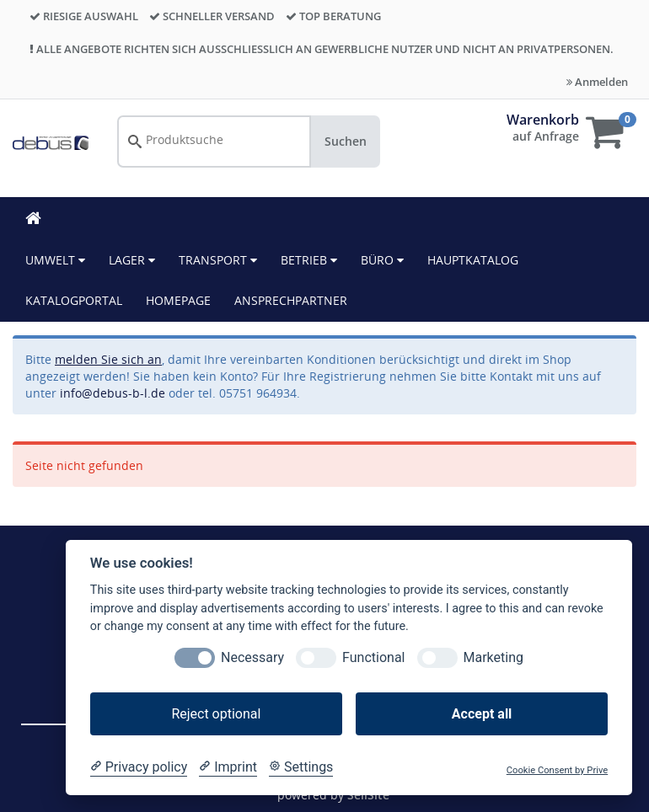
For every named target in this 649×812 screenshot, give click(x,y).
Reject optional (216, 714)
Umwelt (55, 260)
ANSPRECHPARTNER (291, 300)
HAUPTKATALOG (473, 260)
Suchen (346, 141)
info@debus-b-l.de (113, 393)
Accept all (482, 714)
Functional (373, 657)
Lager (132, 260)
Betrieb (309, 260)
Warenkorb (543, 120)
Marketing (493, 657)
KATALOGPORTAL (74, 300)
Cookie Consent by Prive (557, 770)
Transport (218, 260)
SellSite (368, 795)
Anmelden (597, 82)
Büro (382, 260)
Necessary (252, 657)
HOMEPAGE (178, 300)
